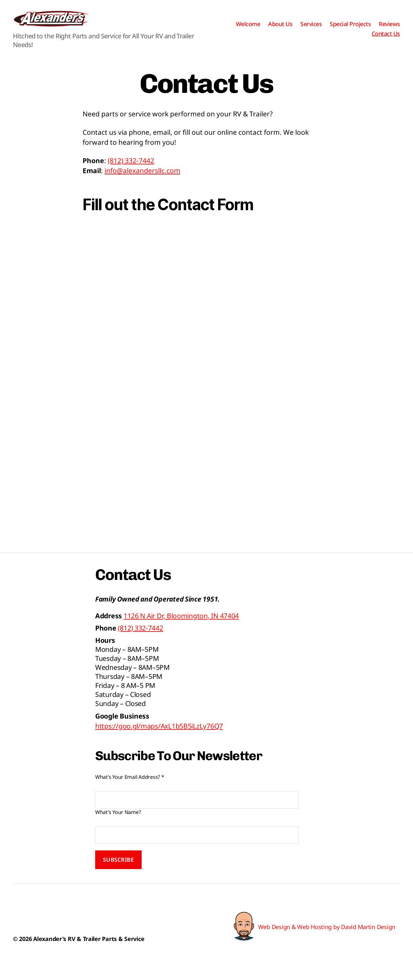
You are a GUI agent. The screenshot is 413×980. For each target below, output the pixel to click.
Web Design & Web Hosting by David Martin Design (327, 936)
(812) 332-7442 (131, 170)
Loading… (206, 395)
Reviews (389, 29)
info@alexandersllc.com (142, 180)
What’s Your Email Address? (130, 787)
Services (311, 29)
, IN (181, 625)
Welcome (248, 29)
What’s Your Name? (118, 822)
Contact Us (386, 39)
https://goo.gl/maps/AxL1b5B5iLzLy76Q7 (159, 736)
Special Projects (350, 29)
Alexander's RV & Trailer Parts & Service (89, 948)
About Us (280, 29)
